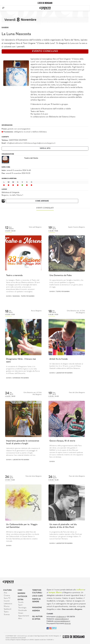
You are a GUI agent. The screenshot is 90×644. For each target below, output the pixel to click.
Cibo (20, 590)
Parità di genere (36, 600)
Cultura (7, 590)
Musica (7, 606)
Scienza (7, 615)
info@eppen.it (61, 617)
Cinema (7, 596)
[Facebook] (48, 628)
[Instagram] (50, 628)
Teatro (6, 612)
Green (21, 613)
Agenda (36, 611)
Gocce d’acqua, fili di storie (62, 441)
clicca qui (68, 623)
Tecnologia (22, 608)
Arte (5, 593)
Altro (20, 619)
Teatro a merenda (14, 276)
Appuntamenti (24, 616)
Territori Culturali (37, 592)
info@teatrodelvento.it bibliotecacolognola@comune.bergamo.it (31, 143)
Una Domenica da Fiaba (61, 276)
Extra (20, 600)
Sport (20, 605)
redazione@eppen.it (62, 619)
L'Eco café (37, 596)
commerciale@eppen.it (62, 621)
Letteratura (8, 604)
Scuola (21, 602)
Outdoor (22, 597)
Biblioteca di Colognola (10, 192)
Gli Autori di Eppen (37, 618)
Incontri (7, 601)
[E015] (54, 628)
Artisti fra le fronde (59, 359)
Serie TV (7, 598)
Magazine (37, 608)
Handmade (22, 610)
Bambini (5, 28)
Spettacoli (8, 609)
